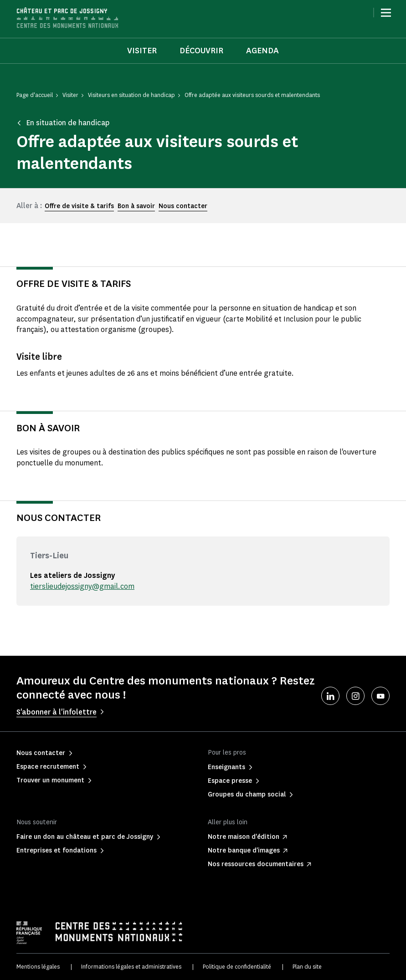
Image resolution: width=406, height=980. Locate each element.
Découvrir (201, 51)
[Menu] (386, 13)
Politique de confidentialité (237, 967)
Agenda (262, 51)
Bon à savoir (136, 206)
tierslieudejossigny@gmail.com (82, 586)
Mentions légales (38, 967)
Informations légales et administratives (131, 967)
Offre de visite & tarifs (79, 206)
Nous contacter (183, 206)
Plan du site (307, 967)
